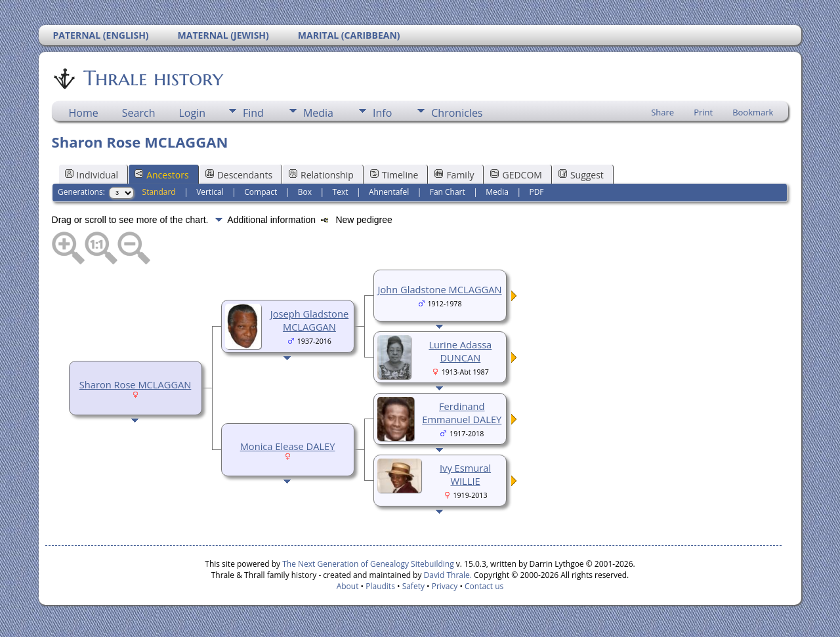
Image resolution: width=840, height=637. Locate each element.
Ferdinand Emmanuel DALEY (462, 413)
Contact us (484, 586)
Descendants (239, 175)
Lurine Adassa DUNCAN (460, 351)
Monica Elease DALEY (288, 446)
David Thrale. (446, 575)
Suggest (581, 175)
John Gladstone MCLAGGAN (440, 289)
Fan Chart (448, 192)
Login (192, 113)
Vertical (210, 192)
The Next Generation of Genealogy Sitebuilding (368, 564)
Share (662, 112)
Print (703, 112)
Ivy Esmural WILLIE (465, 474)
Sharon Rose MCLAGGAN (136, 384)
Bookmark (753, 112)
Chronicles (457, 113)
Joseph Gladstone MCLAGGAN (309, 320)
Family (454, 175)
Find (253, 113)
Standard (159, 192)
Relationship (321, 175)
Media (318, 113)
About (348, 586)
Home (84, 113)
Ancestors (161, 175)
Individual (92, 175)
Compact (261, 192)
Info (382, 113)
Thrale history (152, 78)
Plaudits (380, 586)
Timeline (394, 175)
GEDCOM (516, 175)
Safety (413, 586)
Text (341, 192)
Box (305, 192)
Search (139, 113)
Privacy (445, 586)
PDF (536, 192)
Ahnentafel (389, 192)
